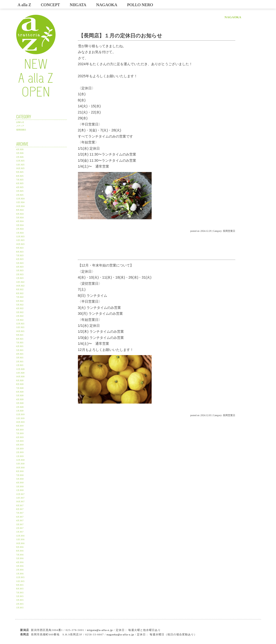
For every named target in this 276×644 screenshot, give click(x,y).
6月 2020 (20, 392)
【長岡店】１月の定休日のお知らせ (120, 36)
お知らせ (20, 122)
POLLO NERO (140, 5)
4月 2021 (20, 354)
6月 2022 (20, 301)
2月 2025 (20, 195)
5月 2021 (20, 350)
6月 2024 (20, 214)
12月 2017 (20, 494)
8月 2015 (20, 589)
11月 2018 (20, 464)
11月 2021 (20, 327)
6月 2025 (20, 183)
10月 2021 (20, 331)
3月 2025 (20, 191)
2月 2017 (20, 528)
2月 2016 (20, 570)
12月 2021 (20, 324)
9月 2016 (20, 547)
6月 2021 (20, 346)
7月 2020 (20, 388)
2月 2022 (20, 316)
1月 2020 (20, 411)
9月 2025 (20, 172)
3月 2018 (20, 487)
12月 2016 (20, 536)
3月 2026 (20, 153)
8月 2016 (20, 551)
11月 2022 (20, 282)
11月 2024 (20, 202)
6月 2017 (20, 517)
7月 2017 (20, 513)
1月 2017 (20, 532)
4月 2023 (20, 267)
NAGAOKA (107, 5)
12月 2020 (20, 369)
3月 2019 (20, 449)
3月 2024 (20, 225)
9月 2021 (20, 335)
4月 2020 (20, 400)
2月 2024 (20, 229)
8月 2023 (20, 252)
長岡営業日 (21, 130)
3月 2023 (20, 271)
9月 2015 (20, 585)
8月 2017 (20, 509)
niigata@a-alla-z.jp (100, 630)
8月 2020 (20, 384)
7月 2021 (20, 343)
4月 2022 (20, 308)
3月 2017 (20, 525)
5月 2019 (20, 441)
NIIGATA (78, 5)
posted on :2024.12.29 (201, 231)
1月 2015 (20, 608)
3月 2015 (20, 600)
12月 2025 (20, 161)
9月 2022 (20, 290)
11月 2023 (20, 240)
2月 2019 (20, 452)
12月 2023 (20, 237)
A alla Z (24, 5)
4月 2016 (20, 562)
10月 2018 (20, 468)
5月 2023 (20, 263)
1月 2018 (20, 490)
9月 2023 (20, 248)
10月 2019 (20, 422)
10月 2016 (20, 543)
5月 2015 (20, 596)
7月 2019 (20, 433)
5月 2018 (20, 479)
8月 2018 (20, 471)
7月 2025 (20, 180)
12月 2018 (20, 460)
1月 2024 (20, 233)
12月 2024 (20, 199)
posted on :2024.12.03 (201, 415)
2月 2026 (20, 157)
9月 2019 (20, 426)
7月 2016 (20, 555)
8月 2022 (20, 293)
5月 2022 (20, 305)
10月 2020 (20, 377)
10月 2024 (20, 206)
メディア (20, 126)
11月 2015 (20, 581)
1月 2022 (20, 320)
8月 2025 (20, 176)
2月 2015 (20, 604)
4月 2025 (20, 187)
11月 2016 (20, 540)
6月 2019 (20, 437)
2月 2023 (20, 275)
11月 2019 (20, 418)
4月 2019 (20, 445)
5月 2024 (20, 218)
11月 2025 (20, 165)
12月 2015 (20, 577)
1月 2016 (20, 574)
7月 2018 (20, 475)
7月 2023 (20, 256)
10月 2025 (20, 168)
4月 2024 (20, 221)
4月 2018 (20, 483)
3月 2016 (20, 566)
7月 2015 (20, 593)
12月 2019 (20, 415)
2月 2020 (20, 407)
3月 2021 (20, 358)
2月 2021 (20, 362)
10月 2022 (20, 286)
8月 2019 (20, 430)
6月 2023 (20, 259)
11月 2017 (20, 498)
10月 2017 (20, 502)
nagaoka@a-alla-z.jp (120, 634)
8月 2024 (20, 210)
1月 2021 (20, 365)
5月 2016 (20, 558)
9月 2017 (20, 506)
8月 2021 (20, 339)
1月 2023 (20, 278)
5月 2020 (20, 396)
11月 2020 (20, 373)
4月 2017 (20, 521)
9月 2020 (20, 381)
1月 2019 (20, 456)
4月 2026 (20, 149)
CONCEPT (50, 5)
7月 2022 (20, 297)
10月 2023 (20, 244)
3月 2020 (20, 403)
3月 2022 (20, 312)
